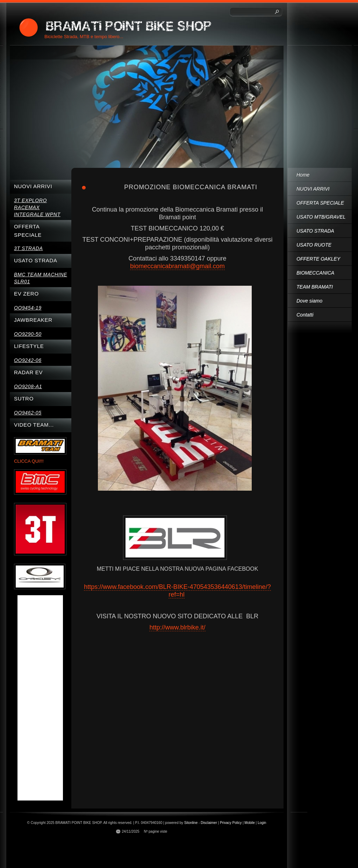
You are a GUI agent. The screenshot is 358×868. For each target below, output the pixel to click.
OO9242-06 (28, 360)
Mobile (249, 823)
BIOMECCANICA (315, 273)
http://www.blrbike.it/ (177, 627)
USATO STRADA (315, 231)
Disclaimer (209, 823)
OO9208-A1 (28, 386)
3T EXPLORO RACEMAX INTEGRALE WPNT (37, 207)
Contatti (305, 315)
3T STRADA (28, 248)
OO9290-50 (28, 334)
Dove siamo (309, 301)
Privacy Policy (231, 823)
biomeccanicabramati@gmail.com (177, 266)
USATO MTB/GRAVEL (321, 217)
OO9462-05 (28, 413)
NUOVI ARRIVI (313, 189)
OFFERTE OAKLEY (318, 259)
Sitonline (191, 823)
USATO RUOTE (314, 245)
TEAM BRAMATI (315, 287)
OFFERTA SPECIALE (320, 203)
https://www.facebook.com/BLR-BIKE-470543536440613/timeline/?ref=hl (177, 591)
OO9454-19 (28, 308)
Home (303, 175)
